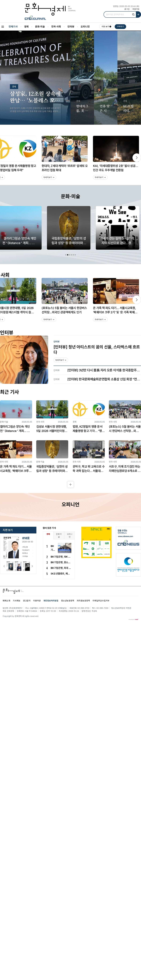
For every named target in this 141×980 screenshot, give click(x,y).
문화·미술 (40, 27)
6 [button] (75, 255)
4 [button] (71, 255)
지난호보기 (26, 550)
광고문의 (27, 601)
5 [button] (73, 255)
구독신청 (25, 547)
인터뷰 (71, 27)
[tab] (66, 255)
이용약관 (37, 601)
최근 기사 (9, 392)
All (23, 616)
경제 (26, 27)
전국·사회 (56, 27)
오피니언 (85, 27)
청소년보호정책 (68, 601)
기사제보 (25, 556)
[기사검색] (134, 14)
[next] (137, 158)
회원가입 (136, 9)
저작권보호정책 (83, 601)
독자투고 (25, 553)
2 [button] (68, 255)
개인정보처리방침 (51, 601)
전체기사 (13, 27)
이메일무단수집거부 (101, 601)
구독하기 (120, 26)
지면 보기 (105, 26)
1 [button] (66, 255)
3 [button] (70, 255)
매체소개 (6, 601)
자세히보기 (49, 177)
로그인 (127, 9)
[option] (65, 158)
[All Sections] (3, 27)
